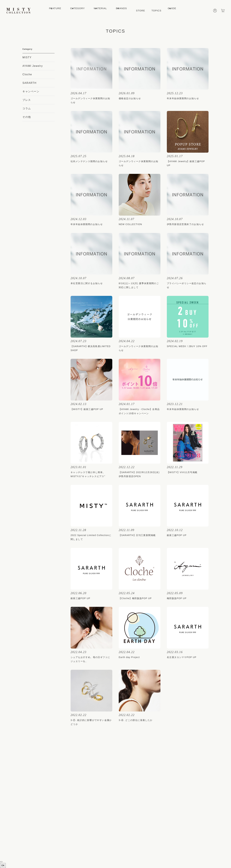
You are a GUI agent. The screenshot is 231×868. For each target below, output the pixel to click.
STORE (141, 11)
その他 (27, 117)
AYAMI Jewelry (33, 66)
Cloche (27, 74)
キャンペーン (31, 91)
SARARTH (29, 83)
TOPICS (156, 11)
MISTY (27, 57)
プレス (27, 100)
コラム (27, 108)
